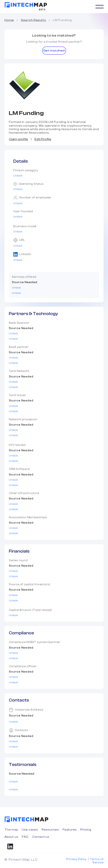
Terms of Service (97, 861)
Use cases (30, 830)
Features (70, 830)
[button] (100, 7)
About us (11, 837)
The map (11, 830)
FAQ (25, 837)
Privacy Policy (76, 859)
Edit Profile (43, 139)
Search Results (33, 20)
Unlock (18, 176)
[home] (26, 5)
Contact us (41, 837)
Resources (50, 830)
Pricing (86, 830)
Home (9, 20)
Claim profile (18, 139)
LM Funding (62, 20)
